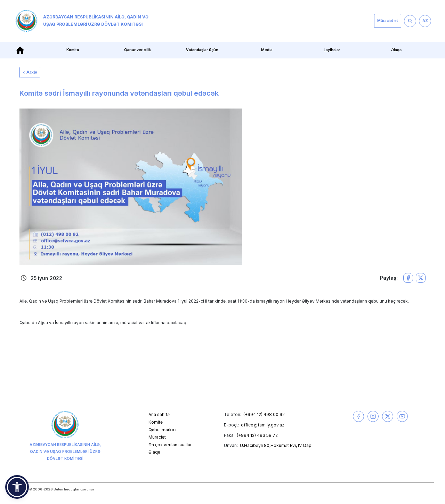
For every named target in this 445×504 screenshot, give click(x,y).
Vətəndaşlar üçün (202, 50)
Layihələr (332, 50)
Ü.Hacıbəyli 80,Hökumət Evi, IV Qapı (276, 445)
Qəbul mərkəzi (163, 430)
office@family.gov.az (263, 425)
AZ (425, 21)
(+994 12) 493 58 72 (257, 435)
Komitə (73, 50)
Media (267, 50)
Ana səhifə (159, 414)
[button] (17, 487)
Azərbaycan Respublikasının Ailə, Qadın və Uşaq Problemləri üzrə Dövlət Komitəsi (82, 21)
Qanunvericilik (137, 50)
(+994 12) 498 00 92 (264, 414)
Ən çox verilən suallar (170, 445)
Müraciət (157, 437)
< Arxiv (30, 72)
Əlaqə (396, 50)
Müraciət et (388, 21)
